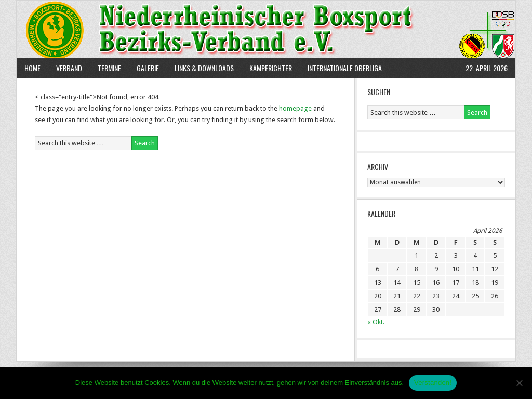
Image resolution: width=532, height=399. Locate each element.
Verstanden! (433, 383)
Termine (109, 68)
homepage (295, 108)
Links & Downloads (204, 68)
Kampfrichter (267, 68)
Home (32, 68)
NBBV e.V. (266, 29)
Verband (65, 68)
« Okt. (376, 322)
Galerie (148, 68)
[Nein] (519, 383)
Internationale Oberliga (345, 68)
